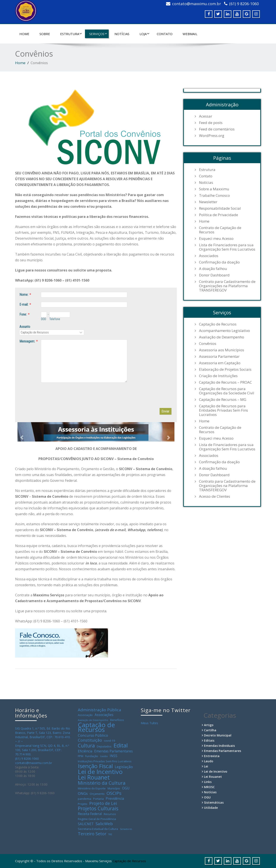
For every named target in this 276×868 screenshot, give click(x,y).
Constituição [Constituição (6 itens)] (90, 740)
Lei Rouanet (213, 777)
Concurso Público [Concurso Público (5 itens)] (93, 735)
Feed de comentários (217, 129)
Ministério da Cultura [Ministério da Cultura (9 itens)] (102, 783)
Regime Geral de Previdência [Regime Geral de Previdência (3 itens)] (97, 819)
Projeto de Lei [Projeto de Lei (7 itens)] (103, 803)
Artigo (209, 725)
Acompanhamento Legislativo (224, 331)
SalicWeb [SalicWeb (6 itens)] (104, 824)
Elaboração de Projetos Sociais (225, 369)
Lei (206, 766)
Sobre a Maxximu (214, 189)
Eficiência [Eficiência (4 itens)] (85, 751)
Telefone (55, 319)
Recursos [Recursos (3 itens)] (110, 814)
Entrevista (212, 756)
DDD (44, 319)
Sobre (45, 34)
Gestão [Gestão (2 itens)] (104, 756)
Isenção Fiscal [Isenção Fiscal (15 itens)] (95, 766)
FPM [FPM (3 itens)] (81, 756)
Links (208, 782)
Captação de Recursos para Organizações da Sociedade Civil (227, 391)
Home (24, 34)
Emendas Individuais (219, 746)
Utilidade (211, 808)
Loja (144, 34)
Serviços (98, 34)
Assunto (25, 327)
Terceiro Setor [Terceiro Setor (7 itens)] (92, 834)
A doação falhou (213, 269)
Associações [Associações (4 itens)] (104, 715)
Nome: (24, 295)
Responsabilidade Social (220, 208)
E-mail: (24, 305)
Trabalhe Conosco (214, 195)
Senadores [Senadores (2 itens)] (126, 829)
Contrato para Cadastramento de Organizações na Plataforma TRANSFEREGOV (227, 286)
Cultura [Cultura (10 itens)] (86, 746)
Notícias (122, 34)
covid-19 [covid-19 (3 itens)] (110, 741)
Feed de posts (211, 123)
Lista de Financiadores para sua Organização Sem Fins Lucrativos (227, 247)
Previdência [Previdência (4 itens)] (115, 798)
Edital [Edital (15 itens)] (121, 745)
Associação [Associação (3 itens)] (85, 715)
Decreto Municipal (218, 735)
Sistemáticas (214, 802)
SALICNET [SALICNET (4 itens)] (86, 824)
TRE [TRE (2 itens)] (110, 834)
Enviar (165, 411)
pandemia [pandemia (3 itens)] (85, 799)
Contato (165, 34)
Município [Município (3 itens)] (114, 788)
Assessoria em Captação (220, 363)
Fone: (23, 314)
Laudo (209, 761)
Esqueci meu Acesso (216, 239)
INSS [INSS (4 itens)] (114, 756)
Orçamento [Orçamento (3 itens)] (97, 794)
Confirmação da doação (219, 262)
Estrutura (71, 34)
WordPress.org (212, 136)
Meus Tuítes (149, 723)
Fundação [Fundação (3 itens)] (92, 756)
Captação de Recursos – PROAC (225, 382)
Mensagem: (27, 341)
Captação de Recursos (218, 324)
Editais (209, 740)
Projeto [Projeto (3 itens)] (83, 804)
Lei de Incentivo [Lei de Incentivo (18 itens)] (100, 772)
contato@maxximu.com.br (197, 4)
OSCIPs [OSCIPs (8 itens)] (114, 793)
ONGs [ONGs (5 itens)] (83, 794)
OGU (207, 797)
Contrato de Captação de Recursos (220, 230)
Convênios (208, 344)
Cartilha (210, 730)
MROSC (209, 787)
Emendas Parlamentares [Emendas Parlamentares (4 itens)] (114, 751)
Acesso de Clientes (215, 496)
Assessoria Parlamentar (219, 356)
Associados (209, 256)
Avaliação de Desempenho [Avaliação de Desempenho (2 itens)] (93, 720)
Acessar (206, 116)
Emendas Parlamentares (223, 751)
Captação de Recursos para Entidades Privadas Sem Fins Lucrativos (223, 410)
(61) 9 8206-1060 (244, 4)
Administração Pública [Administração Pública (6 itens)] (100, 710)
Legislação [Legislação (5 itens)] (124, 767)
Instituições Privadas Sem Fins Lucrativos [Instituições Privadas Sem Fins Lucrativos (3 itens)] (105, 761)
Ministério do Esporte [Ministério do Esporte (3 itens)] (92, 788)
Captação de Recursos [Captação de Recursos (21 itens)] (96, 727)
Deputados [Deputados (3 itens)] (104, 746)
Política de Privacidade (219, 215)
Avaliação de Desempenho (222, 337)
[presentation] (52, 395)
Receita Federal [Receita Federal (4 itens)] (90, 814)
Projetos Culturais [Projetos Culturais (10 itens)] (98, 809)
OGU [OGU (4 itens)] (126, 788)
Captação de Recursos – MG (223, 400)
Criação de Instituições (218, 376)
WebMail (190, 34)
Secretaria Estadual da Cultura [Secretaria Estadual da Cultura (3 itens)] (98, 829)
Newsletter (208, 202)
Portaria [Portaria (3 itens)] (98, 799)
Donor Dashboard (214, 275)
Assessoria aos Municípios (222, 350)
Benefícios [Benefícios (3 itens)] (117, 720)
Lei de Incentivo (216, 771)
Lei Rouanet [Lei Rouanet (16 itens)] (94, 777)
